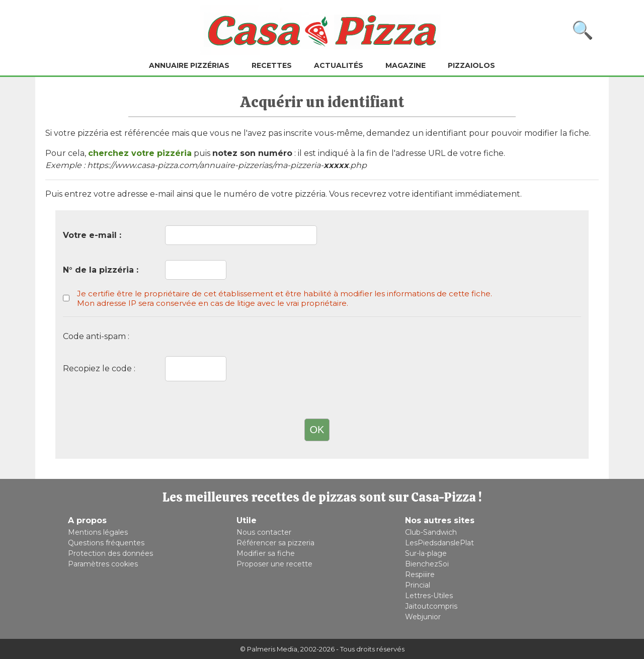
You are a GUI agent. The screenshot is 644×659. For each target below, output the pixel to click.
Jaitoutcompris (431, 606)
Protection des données (110, 553)
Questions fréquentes (106, 543)
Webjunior (423, 617)
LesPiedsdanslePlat (439, 543)
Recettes (272, 65)
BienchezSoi (427, 564)
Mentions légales (98, 532)
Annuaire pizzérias (189, 65)
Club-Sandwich (431, 532)
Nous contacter (264, 532)
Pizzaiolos (471, 65)
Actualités (339, 65)
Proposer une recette (274, 564)
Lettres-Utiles (429, 596)
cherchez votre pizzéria (140, 153)
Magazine (406, 65)
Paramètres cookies (103, 564)
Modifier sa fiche (266, 553)
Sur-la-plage (426, 553)
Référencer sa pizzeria (275, 543)
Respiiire (420, 574)
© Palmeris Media (269, 649)
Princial (418, 585)
